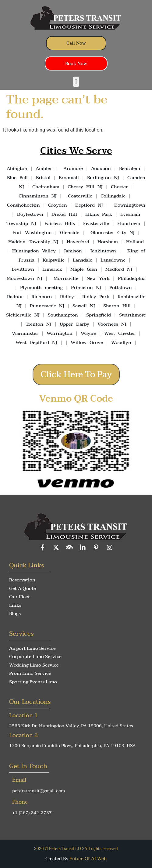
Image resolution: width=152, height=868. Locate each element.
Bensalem (130, 168)
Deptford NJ (89, 205)
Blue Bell (17, 178)
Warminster (25, 333)
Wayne (88, 333)
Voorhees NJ (112, 324)
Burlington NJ (103, 178)
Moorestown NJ (25, 278)
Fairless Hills (60, 223)
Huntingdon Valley (34, 251)
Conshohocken (23, 205)
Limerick (52, 269)
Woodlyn (121, 342)
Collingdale (113, 196)
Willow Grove (87, 342)
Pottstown (121, 288)
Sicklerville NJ (23, 315)
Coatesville (80, 196)
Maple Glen (84, 269)
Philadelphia (132, 278)
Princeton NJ (86, 288)
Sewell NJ (84, 306)
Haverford (78, 242)
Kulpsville (54, 260)
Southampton (63, 315)
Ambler (42, 168)
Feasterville (96, 223)
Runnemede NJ (47, 306)
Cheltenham (46, 187)
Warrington (60, 333)
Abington (17, 168)
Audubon (101, 168)
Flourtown (129, 223)
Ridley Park (96, 297)
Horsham (108, 242)
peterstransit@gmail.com (39, 791)
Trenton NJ (39, 324)
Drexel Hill (64, 214)
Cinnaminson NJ (38, 196)
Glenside (70, 233)
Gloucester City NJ (113, 233)
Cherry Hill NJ (85, 187)
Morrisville (66, 278)
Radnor (15, 297)
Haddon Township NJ (33, 242)
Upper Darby (74, 324)
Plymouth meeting (41, 288)
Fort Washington (32, 233)
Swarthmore (133, 315)
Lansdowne (113, 260)
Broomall (69, 178)
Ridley (67, 297)
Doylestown (30, 214)
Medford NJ (119, 269)
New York (98, 278)
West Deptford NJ (36, 342)
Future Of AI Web (88, 859)
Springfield (99, 315)
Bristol (43, 178)
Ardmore (73, 168)
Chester (119, 187)
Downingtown (130, 205)
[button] (76, 82)
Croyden (58, 205)
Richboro (42, 297)
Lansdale (83, 260)
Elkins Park (99, 214)
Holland (135, 242)
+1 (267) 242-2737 (32, 813)
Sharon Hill (117, 306)
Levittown (23, 269)
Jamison (73, 251)
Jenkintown (103, 251)
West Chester (120, 333)
